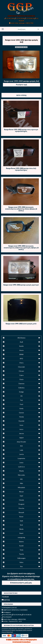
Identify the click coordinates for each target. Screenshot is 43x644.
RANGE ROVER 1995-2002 (21, 47)
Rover (21, 517)
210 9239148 (19, 18)
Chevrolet (21, 367)
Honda (21, 417)
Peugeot (21, 504)
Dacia (21, 379)
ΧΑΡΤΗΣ (6, 600)
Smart (21, 533)
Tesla (21, 550)
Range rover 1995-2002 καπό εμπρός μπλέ (21, 324)
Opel (21, 496)
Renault (21, 512)
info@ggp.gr (6, 612)
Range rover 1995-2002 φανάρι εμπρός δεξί (21, 41)
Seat (21, 525)
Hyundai (21, 421)
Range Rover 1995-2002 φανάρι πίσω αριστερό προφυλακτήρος (21, 130)
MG (21, 479)
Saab (21, 521)
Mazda (21, 471)
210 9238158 (29, 18)
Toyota (21, 554)
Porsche (21, 508)
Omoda (21, 500)
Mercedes (21, 475)
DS (21, 396)
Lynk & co (21, 467)
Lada (21, 450)
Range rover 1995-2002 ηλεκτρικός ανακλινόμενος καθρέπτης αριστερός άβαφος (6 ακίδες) (21, 248)
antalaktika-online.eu (19, 640)
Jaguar (21, 438)
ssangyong (21, 537)
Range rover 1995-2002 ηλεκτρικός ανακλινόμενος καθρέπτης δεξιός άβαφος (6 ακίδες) (21, 209)
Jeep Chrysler (21, 442)
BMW (21, 354)
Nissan (21, 492)
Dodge (21, 392)
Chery (21, 363)
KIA (21, 446)
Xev (21, 566)
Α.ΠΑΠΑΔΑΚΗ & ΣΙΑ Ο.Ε (9, 608)
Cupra (21, 375)
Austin (21, 346)
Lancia (21, 454)
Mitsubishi (21, 487)
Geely (21, 408)
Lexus (21, 463)
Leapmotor (21, 458)
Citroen (21, 371)
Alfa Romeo (21, 338)
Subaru (21, 542)
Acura (21, 350)
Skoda (21, 529)
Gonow (21, 413)
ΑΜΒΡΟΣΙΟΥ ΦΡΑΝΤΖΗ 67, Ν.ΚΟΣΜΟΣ (21, 16)
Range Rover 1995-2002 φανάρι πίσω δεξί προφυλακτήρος (21, 169)
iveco (21, 429)
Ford (21, 404)
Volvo (21, 562)
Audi (21, 342)
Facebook (5, 597)
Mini (21, 483)
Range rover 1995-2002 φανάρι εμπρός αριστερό (21, 285)
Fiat (21, 400)
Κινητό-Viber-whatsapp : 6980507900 (21, 23)
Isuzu (21, 425)
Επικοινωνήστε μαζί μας (21, 583)
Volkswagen (21, 558)
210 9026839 (7, 617)
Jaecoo (21, 433)
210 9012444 (9, 18)
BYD (21, 359)
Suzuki (21, 546)
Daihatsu (21, 388)
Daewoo (21, 384)
